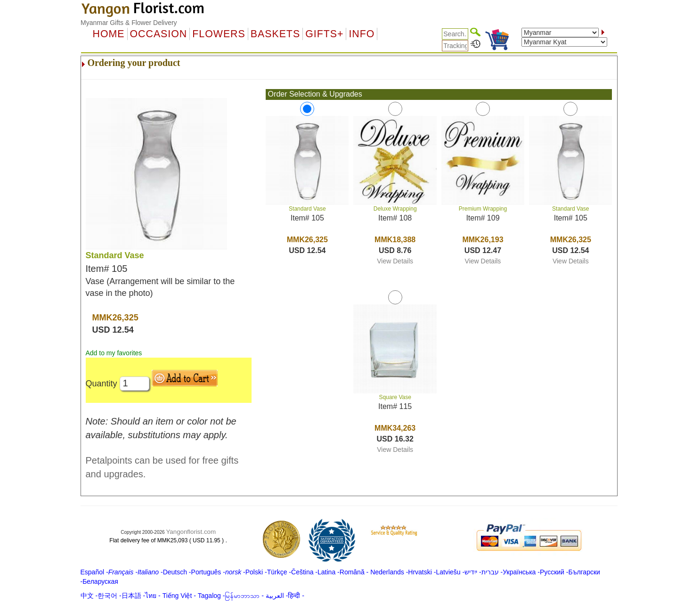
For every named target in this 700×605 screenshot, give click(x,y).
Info (362, 34)
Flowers (219, 34)
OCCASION (159, 34)
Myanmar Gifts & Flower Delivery (129, 23)
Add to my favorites (114, 353)
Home (109, 34)
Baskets (275, 34)
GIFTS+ (324, 34)
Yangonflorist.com (191, 532)
